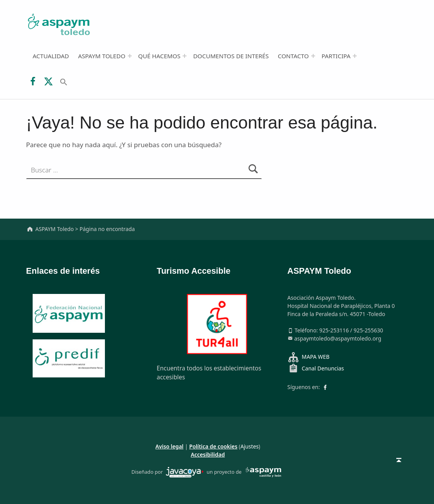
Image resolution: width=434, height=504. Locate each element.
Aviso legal (169, 446)
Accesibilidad (208, 454)
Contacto (293, 56)
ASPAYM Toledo (102, 56)
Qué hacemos (159, 56)
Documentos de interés (231, 56)
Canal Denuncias (323, 368)
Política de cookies (213, 446)
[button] (64, 81)
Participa (336, 56)
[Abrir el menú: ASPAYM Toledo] (130, 56)
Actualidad (51, 56)
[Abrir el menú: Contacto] (313, 56)
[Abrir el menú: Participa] (355, 56)
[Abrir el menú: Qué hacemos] (185, 56)
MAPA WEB (316, 357)
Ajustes (250, 446)
